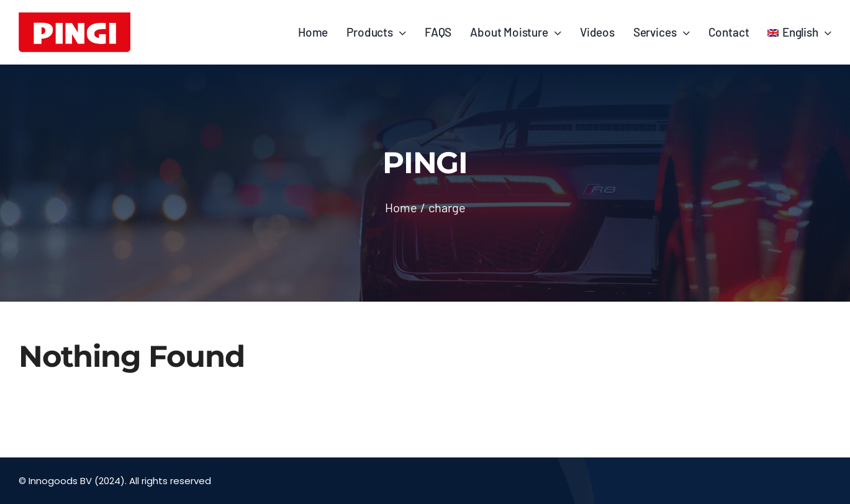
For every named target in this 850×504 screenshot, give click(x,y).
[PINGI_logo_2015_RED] (75, 18)
